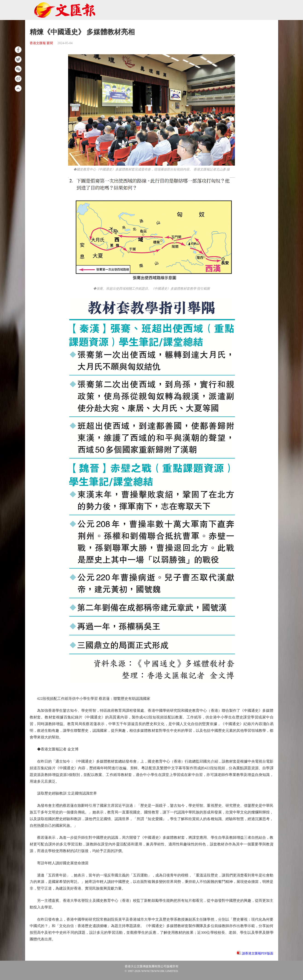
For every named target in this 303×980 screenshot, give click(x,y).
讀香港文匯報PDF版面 (258, 953)
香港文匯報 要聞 (41, 43)
